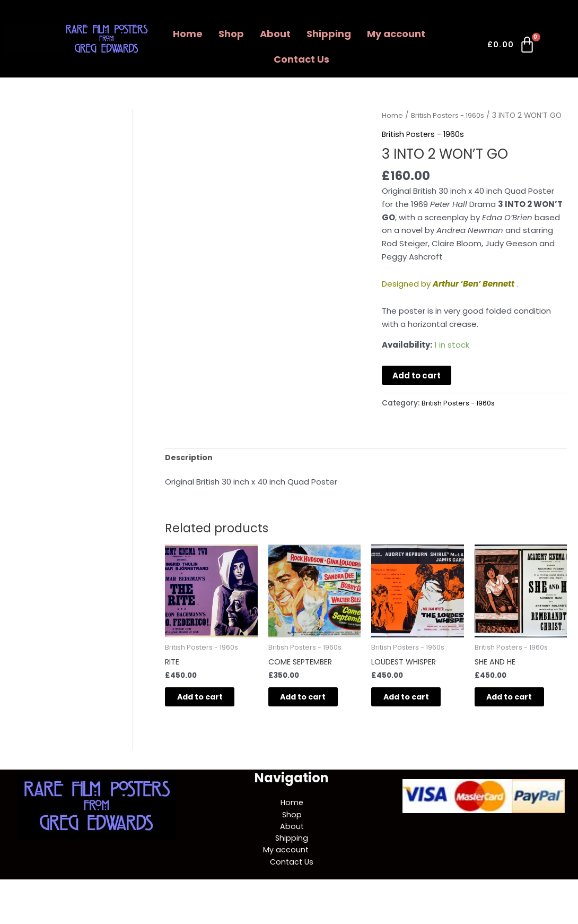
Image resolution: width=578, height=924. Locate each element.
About (275, 34)
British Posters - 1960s (451, 115)
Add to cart (417, 389)
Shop (231, 34)
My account (396, 34)
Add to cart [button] (210, 713)
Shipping (329, 34)
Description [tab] (190, 471)
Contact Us (301, 59)
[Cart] (512, 47)
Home (188, 34)
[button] (399, 34)
